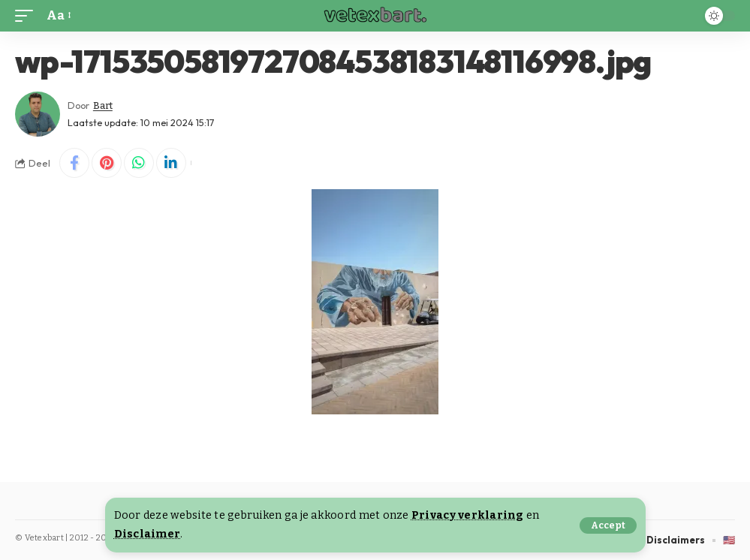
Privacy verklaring (468, 515)
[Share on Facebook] (74, 163)
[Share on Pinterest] (107, 163)
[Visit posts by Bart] (38, 114)
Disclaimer (148, 534)
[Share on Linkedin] (171, 163)
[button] (608, 525)
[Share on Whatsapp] (139, 163)
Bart (103, 105)
